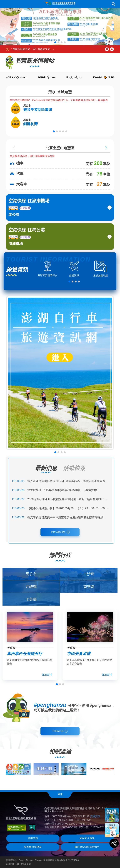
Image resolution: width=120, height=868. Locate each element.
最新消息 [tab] (46, 468)
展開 (60, 794)
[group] (18, 769)
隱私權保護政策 (33, 847)
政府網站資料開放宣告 (87, 847)
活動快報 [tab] (74, 468)
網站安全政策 (87, 838)
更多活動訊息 (58, 532)
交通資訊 (95, 816)
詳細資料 (47, 675)
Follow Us (58, 731)
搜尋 (113, 4)
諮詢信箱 (33, 838)
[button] (55, 42)
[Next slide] (106, 148)
